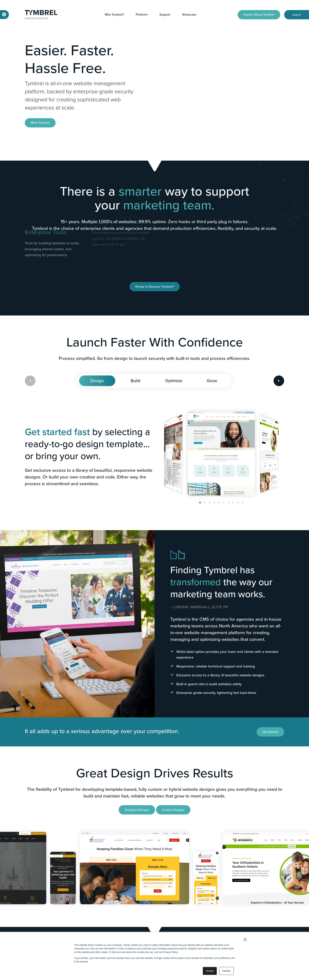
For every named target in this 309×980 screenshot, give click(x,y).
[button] (200, 503)
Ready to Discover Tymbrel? (155, 287)
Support (165, 15)
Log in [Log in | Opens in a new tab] (297, 15)
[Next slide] (279, 381)
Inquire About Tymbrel (259, 15)
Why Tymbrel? (114, 15)
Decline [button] (226, 971)
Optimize (174, 381)
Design (97, 381)
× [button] (245, 940)
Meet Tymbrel (40, 123)
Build (135, 381)
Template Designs (137, 810)
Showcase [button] (189, 15)
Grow (212, 381)
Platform (142, 15)
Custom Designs (173, 810)
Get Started (270, 732)
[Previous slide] (30, 381)
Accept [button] (210, 971)
